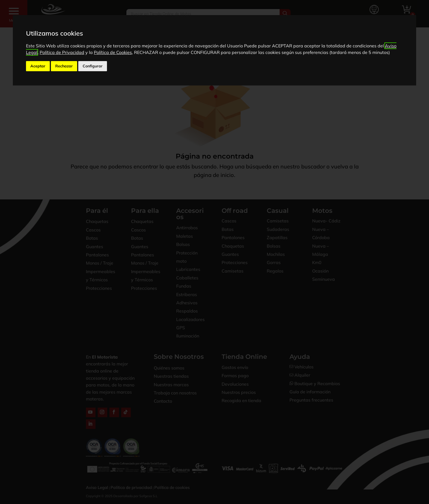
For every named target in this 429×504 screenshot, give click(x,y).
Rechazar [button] (64, 66)
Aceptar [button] (38, 66)
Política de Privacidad (62, 52)
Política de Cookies (113, 52)
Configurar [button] (93, 66)
